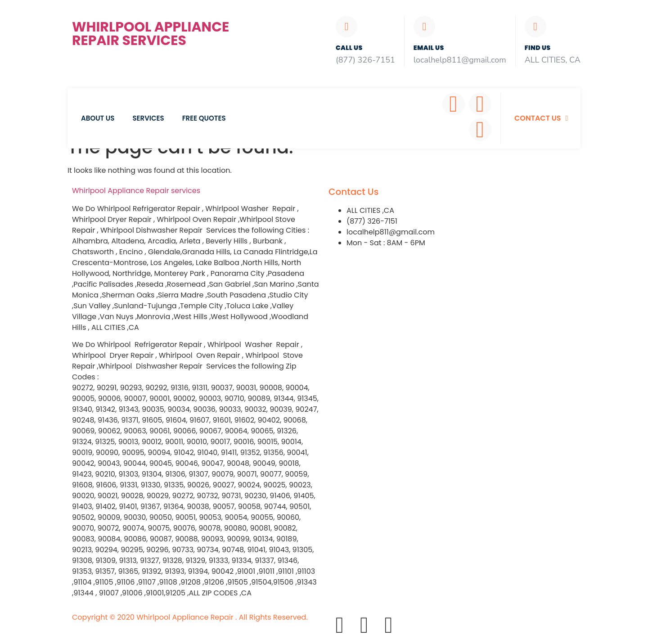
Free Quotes (204, 118)
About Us (98, 118)
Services (148, 118)
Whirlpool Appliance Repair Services (151, 34)
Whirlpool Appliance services (136, 191)
